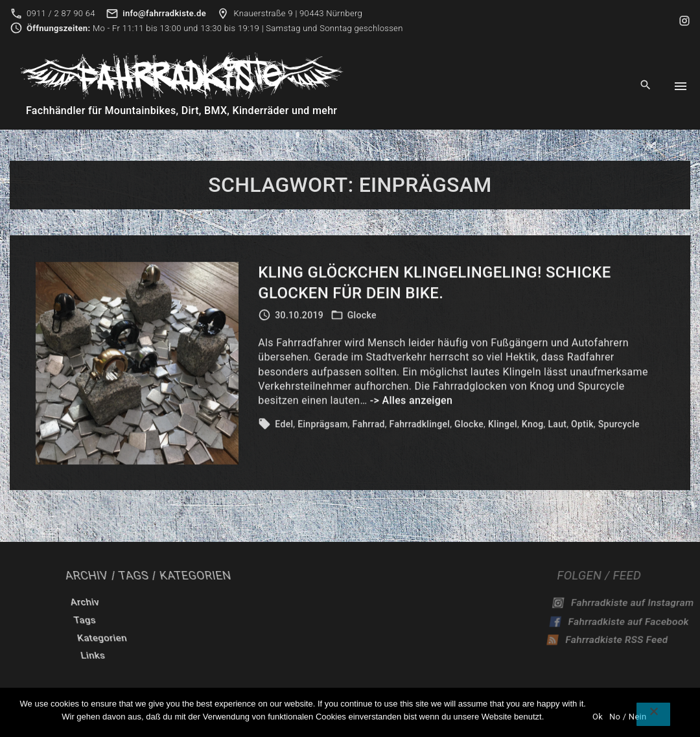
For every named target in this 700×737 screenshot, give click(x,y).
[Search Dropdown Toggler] (646, 86)
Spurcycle (619, 427)
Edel (284, 427)
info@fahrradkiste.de (164, 13)
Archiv (272, 602)
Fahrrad (369, 427)
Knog (533, 427)
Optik (582, 427)
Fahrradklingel (420, 427)
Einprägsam (322, 427)
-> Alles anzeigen (411, 404)
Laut (557, 427)
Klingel (503, 427)
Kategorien (272, 638)
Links (254, 655)
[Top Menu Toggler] (681, 86)
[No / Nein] (653, 714)
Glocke (362, 318)
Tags (263, 620)
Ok (598, 717)
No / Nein (628, 717)
